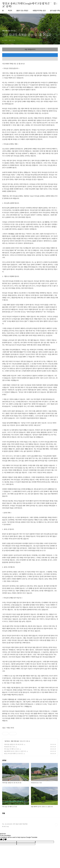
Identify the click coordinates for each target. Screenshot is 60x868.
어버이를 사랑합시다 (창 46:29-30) (14, 744)
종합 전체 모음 (15, 741)
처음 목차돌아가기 (30, 49)
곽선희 (10, 10)
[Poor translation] (4, 840)
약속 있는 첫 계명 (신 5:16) (12, 749)
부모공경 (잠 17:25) (10, 747)
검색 (52, 4)
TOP (56, 825)
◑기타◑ (7, 741)
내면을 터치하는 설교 (39, 10)
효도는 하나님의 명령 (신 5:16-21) (14, 753)
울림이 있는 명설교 (22, 10)
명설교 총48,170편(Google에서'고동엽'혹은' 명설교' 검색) (29, 4)
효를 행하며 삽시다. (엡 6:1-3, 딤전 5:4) (15, 751)
